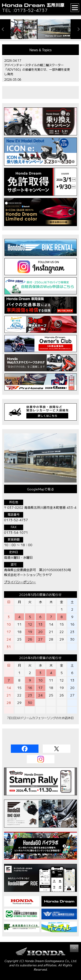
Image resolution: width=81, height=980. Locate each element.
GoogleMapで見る (40, 489)
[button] (75, 8)
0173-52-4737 (31, 10)
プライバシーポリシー (20, 582)
